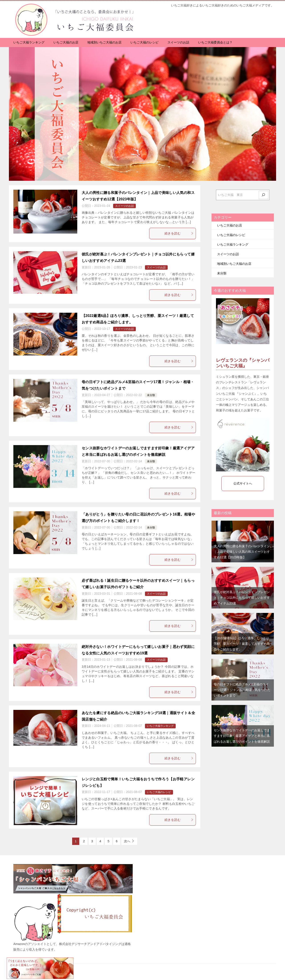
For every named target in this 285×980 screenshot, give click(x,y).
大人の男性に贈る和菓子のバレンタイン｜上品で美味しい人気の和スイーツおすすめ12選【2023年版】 (242, 552)
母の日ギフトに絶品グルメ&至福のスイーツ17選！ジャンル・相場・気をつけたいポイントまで (242, 690)
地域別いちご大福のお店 (104, 42)
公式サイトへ (243, 483)
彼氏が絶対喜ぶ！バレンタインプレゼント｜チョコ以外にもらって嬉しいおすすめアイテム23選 (242, 598)
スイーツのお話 (178, 42)
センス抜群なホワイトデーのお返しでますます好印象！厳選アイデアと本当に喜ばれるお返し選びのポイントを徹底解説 (242, 736)
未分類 (151, 395)
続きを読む (179, 233)
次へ (127, 841)
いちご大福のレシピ (145, 42)
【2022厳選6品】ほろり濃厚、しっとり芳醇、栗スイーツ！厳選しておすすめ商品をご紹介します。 (242, 644)
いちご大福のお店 (66, 42)
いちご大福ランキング (29, 42)
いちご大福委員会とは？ (215, 42)
